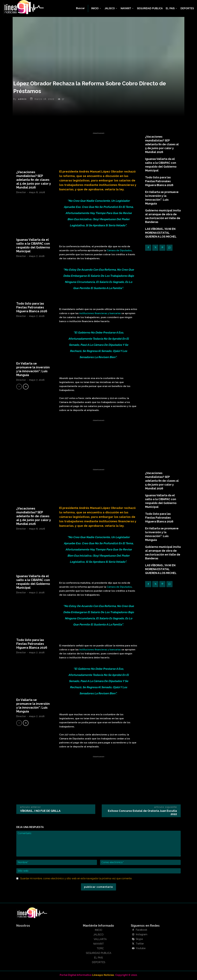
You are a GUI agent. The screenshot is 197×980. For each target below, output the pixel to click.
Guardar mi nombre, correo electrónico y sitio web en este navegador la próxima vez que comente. (76, 879)
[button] (80, 8)
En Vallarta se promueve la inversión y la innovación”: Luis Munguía (33, 370)
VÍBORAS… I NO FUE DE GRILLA (40, 812)
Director (21, 193)
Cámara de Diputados (119, 251)
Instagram (142, 935)
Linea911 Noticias (103, 976)
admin (22, 100)
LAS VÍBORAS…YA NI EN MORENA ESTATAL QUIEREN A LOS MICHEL (161, 233)
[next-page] (26, 387)
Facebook (141, 931)
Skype (139, 940)
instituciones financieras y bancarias (100, 314)
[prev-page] (19, 387)
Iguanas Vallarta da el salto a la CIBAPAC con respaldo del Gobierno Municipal (33, 246)
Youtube (141, 949)
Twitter (140, 944)
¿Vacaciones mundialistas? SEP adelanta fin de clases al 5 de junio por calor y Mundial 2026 (34, 180)
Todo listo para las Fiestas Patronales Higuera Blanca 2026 (32, 308)
